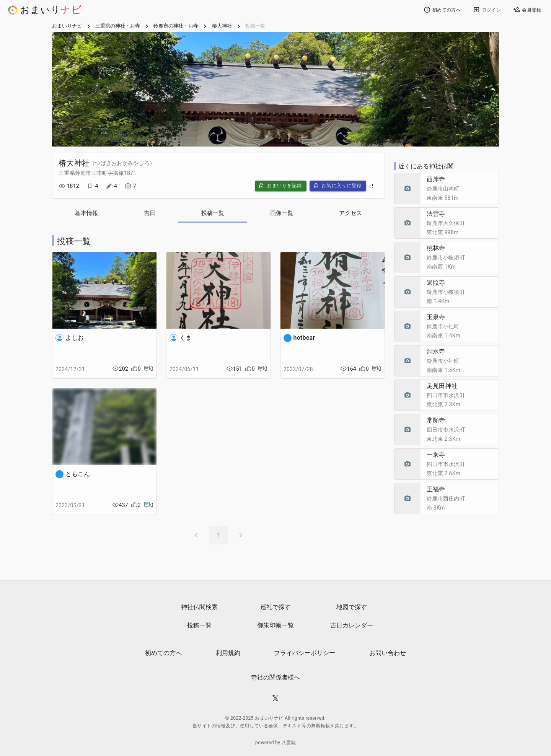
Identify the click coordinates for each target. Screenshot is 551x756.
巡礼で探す (275, 607)
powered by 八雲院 (275, 743)
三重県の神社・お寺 (118, 27)
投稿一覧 (199, 626)
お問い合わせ (388, 653)
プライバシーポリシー (305, 653)
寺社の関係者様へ (275, 678)
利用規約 (228, 653)
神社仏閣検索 (199, 607)
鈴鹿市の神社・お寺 (176, 27)
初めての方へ (163, 653)
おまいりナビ (67, 27)
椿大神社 (222, 27)
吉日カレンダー (352, 626)
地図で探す (352, 607)
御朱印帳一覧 (275, 626)
